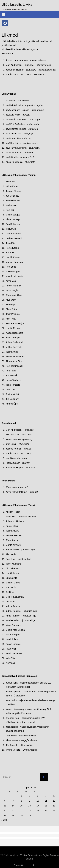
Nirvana (29, 865)
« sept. (4, 820)
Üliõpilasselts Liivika (17, 4)
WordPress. (40, 865)
